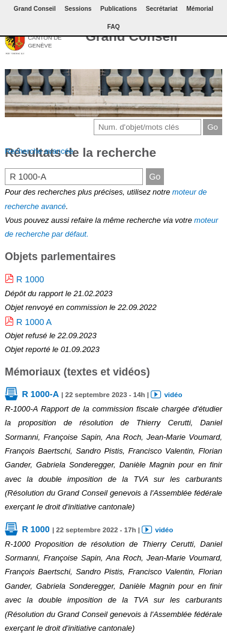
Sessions (78, 9)
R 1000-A (40, 394)
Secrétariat (162, 9)
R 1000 (30, 279)
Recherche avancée (39, 151)
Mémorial (200, 9)
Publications (119, 9)
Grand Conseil (131, 36)
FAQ (113, 27)
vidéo (173, 395)
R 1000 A (34, 322)
